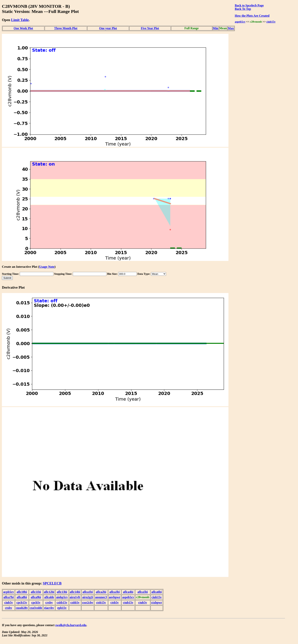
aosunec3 (101, 597)
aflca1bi (88, 592)
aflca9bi (36, 597)
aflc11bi (36, 592)
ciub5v (8, 602)
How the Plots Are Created (252, 16)
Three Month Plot (66, 28)
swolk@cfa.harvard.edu (71, 625)
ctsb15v (101, 602)
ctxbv (8, 608)
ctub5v (143, 602)
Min (216, 28)
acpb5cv (9, 592)
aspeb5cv (240, 22)
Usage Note (47, 267)
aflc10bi (22, 592)
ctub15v (128, 602)
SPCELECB (52, 583)
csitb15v (62, 602)
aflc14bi (75, 592)
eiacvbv (49, 608)
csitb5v (75, 602)
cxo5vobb (36, 608)
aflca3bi (115, 592)
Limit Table (20, 20)
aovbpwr (115, 597)
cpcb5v (36, 602)
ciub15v (271, 22)
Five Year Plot (150, 28)
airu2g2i (88, 597)
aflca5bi (143, 592)
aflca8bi (22, 597)
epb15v (62, 608)
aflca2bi (101, 592)
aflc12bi (49, 592)
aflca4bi (128, 592)
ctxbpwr (157, 602)
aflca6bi (157, 592)
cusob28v (22, 608)
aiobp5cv (62, 597)
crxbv (49, 602)
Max (231, 28)
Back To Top (243, 9)
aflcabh (49, 597)
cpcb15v (22, 602)
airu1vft (75, 597)
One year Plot (108, 28)
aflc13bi (62, 592)
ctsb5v (115, 602)
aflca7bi (9, 597)
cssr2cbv (88, 602)
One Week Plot (23, 28)
